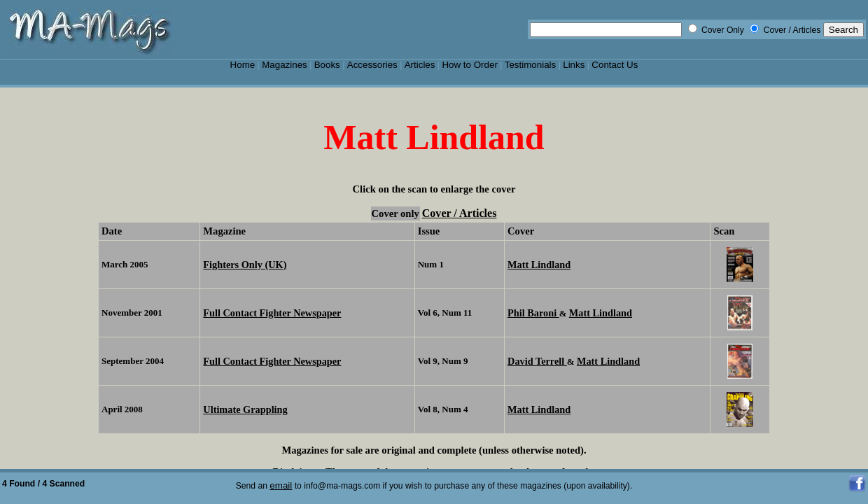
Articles (420, 65)
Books (327, 65)
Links (574, 65)
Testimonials (531, 65)
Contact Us (615, 65)
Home (243, 65)
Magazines (285, 65)
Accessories (372, 65)
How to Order (469, 65)
